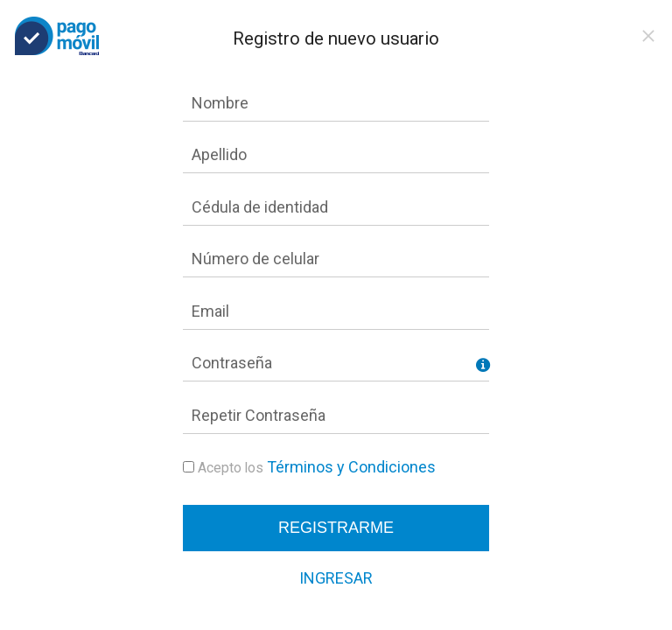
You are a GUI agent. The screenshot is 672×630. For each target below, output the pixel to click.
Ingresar (336, 578)
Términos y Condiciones (351, 467)
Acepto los (231, 468)
